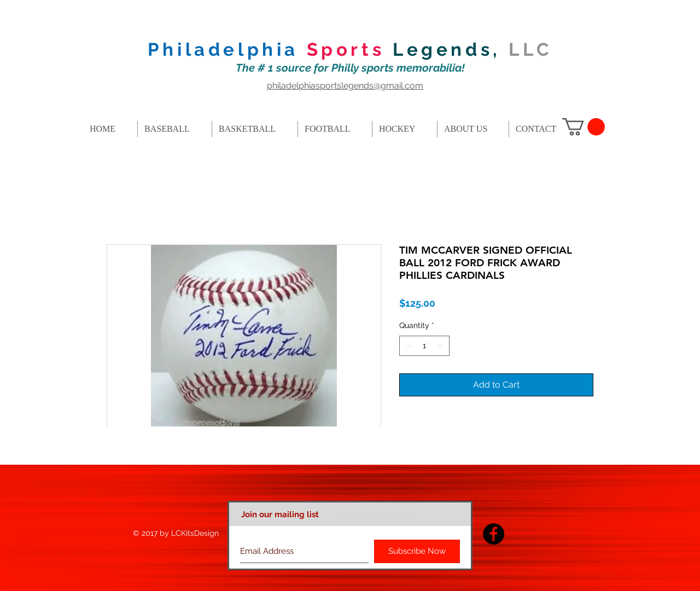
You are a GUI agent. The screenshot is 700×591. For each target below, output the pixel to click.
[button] (584, 127)
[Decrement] (408, 346)
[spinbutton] (424, 346)
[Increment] (441, 346)
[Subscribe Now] (417, 551)
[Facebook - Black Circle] (494, 534)
